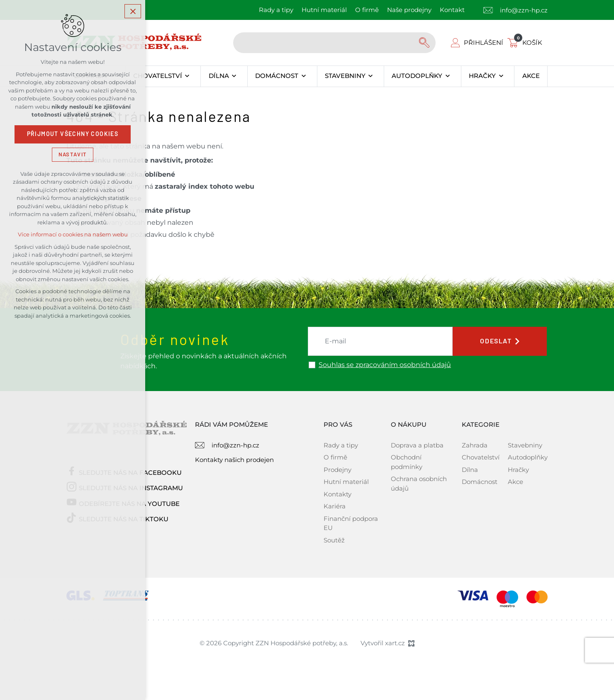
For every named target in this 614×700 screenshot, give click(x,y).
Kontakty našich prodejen (234, 460)
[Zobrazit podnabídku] (187, 76)
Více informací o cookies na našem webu (73, 235)
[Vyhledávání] (425, 43)
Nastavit (73, 155)
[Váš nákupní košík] (526, 43)
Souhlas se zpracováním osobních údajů (385, 365)
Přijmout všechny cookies (73, 135)
